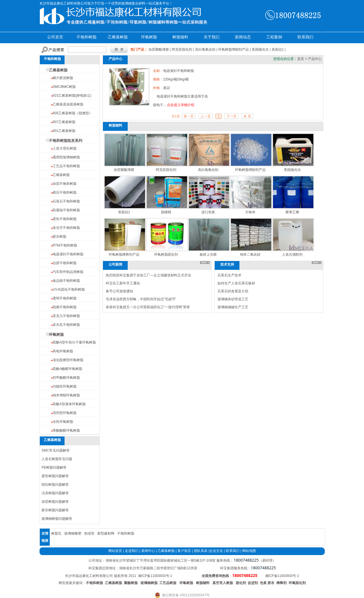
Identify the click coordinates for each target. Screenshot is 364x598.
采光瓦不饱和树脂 (66, 325)
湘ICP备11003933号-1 (155, 576)
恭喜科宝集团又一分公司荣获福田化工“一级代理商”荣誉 (148, 307)
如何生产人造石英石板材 (236, 283)
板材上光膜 (208, 254)
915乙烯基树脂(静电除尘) (72, 96)
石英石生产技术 (229, 275)
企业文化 (216, 551)
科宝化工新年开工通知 (123, 283)
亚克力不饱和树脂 (66, 316)
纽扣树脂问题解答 (55, 485)
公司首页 (55, 37)
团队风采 (201, 551)
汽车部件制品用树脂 (68, 272)
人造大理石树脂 (65, 148)
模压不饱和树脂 (65, 193)
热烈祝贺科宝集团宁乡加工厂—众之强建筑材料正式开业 (148, 275)
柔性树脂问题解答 (55, 476)
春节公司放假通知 (119, 291)
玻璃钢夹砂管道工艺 (233, 299)
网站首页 (115, 551)
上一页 (206, 116)
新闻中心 (148, 551)
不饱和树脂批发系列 (66, 141)
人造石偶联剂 (292, 254)
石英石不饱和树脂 (66, 201)
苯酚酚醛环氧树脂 (66, 431)
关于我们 (212, 37)
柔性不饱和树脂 (65, 219)
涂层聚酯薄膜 (159, 49)
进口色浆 (208, 212)
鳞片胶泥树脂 (63, 78)
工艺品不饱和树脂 (66, 166)
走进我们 (132, 551)
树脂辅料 (180, 37)
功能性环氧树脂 (65, 386)
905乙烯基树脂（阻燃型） (73, 113)
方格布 (250, 212)
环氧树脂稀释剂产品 (124, 254)
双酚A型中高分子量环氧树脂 (74, 342)
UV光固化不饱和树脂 (69, 289)
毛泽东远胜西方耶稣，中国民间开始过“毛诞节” (141, 299)
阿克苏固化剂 (182, 49)
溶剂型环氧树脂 (65, 413)
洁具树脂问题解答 (55, 493)
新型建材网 (106, 533)
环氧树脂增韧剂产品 (233, 49)
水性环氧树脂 (63, 422)
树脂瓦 (56, 533)
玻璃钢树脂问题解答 (57, 519)
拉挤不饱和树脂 (65, 263)
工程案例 (274, 37)
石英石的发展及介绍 (233, 291)
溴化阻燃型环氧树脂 (68, 360)
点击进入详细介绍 (181, 105)
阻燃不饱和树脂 (65, 307)
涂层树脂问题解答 (55, 502)
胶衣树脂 (59, 237)
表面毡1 (278, 49)
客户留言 (184, 551)
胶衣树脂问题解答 (55, 510)
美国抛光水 (260, 49)
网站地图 (249, 551)
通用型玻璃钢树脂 (66, 157)
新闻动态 (243, 37)
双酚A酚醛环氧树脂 (67, 369)
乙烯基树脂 (118, 37)
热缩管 (89, 533)
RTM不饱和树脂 (65, 245)
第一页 (189, 116)
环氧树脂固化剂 (166, 254)
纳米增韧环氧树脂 (66, 395)
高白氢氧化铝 (205, 49)
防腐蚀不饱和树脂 (66, 210)
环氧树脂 (149, 37)
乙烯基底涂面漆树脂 (68, 104)
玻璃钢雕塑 (73, 533)
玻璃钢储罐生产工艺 (233, 307)
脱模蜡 (166, 212)
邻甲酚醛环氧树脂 (66, 378)
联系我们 (305, 37)
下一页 (231, 116)
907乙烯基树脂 (64, 122)
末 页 (247, 116)
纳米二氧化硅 (250, 254)
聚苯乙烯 (292, 212)
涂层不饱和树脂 (65, 184)
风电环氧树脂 (63, 351)
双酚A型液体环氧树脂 (69, 404)
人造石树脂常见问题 (57, 459)
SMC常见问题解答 (56, 450)
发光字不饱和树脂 (66, 228)
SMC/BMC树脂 (64, 87)
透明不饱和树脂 (65, 298)
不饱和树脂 (86, 37)
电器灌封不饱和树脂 (68, 254)
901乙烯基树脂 (64, 131)
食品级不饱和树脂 (66, 281)
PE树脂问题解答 (54, 467)
